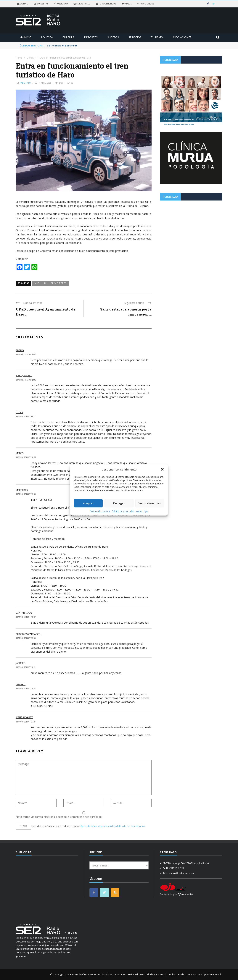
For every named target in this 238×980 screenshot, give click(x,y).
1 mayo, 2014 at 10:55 (26, 457)
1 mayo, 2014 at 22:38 (26, 638)
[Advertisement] (191, 229)
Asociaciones (182, 37)
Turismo (157, 37)
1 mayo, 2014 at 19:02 (26, 617)
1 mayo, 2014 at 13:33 (26, 494)
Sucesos (113, 37)
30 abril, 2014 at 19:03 (26, 380)
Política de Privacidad (140, 974)
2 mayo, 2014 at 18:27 (26, 689)
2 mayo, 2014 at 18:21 (26, 667)
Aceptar (88, 503)
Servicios (135, 37)
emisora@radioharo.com (180, 873)
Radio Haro (25, 83)
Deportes (91, 37)
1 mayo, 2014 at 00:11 (26, 417)
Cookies (172, 974)
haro (37, 283)
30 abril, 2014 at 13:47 (26, 355)
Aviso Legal (142, 511)
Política (47, 37)
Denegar (119, 503)
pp (45, 283)
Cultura (68, 37)
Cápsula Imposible (212, 974)
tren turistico (59, 283)
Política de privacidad (123, 511)
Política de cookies (100, 511)
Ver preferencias (150, 503)
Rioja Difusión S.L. (80, 974)
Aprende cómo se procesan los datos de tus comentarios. (113, 826)
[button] (162, 469)
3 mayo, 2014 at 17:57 (26, 722)
